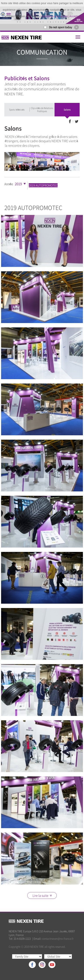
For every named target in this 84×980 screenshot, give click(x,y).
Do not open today (61, 27)
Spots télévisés (17, 110)
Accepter (74, 16)
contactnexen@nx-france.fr (58, 939)
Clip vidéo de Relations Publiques (42, 110)
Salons (67, 110)
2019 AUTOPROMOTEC (43, 185)
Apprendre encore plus (54, 16)
